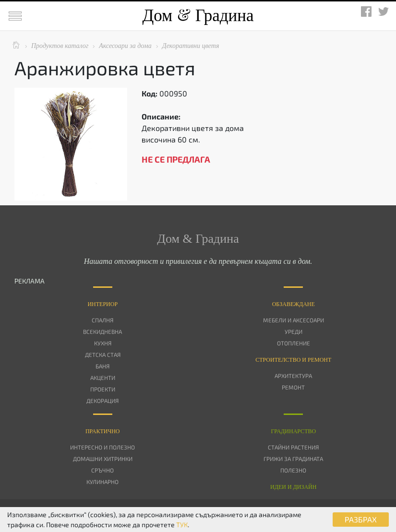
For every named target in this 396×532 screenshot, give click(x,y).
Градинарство (293, 431)
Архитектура (293, 376)
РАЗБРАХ (361, 519)
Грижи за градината (293, 459)
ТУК (182, 525)
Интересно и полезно (102, 447)
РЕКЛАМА (30, 281)
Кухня (103, 343)
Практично (103, 431)
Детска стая (103, 355)
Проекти (103, 389)
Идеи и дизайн (293, 487)
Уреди (294, 331)
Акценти (103, 378)
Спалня (102, 320)
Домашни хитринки (103, 459)
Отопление (294, 343)
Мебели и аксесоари (294, 320)
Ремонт (293, 387)
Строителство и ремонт (293, 360)
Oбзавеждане (294, 304)
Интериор (102, 304)
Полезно (293, 470)
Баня (102, 366)
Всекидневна (102, 331)
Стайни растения (293, 447)
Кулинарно (102, 482)
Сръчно (102, 470)
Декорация (102, 401)
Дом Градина (198, 16)
